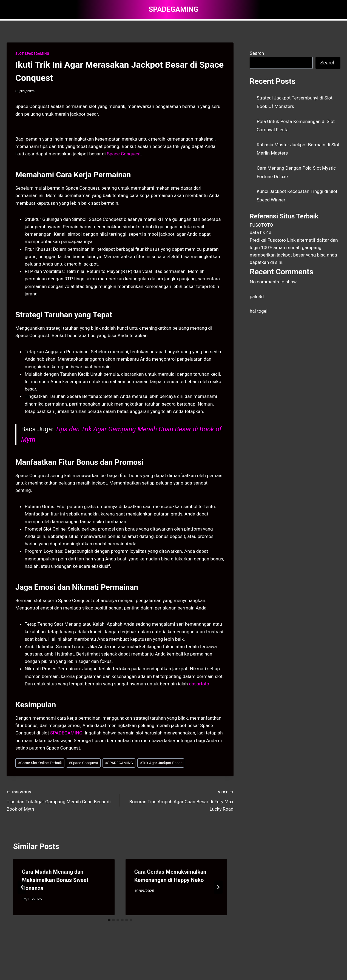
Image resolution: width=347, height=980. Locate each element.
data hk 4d (261, 232)
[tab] (109, 920)
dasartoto (199, 684)
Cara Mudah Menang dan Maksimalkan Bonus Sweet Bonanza (55, 880)
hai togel (259, 311)
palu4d (257, 297)
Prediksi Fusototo (268, 240)
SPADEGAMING (66, 733)
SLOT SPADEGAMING (32, 54)
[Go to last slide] (22, 887)
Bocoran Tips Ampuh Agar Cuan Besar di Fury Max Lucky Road (179, 800)
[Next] (218, 887)
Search (257, 53)
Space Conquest (124, 154)
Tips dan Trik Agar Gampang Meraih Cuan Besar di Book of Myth (61, 800)
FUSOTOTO (261, 225)
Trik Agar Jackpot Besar (161, 763)
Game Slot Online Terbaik (40, 763)
